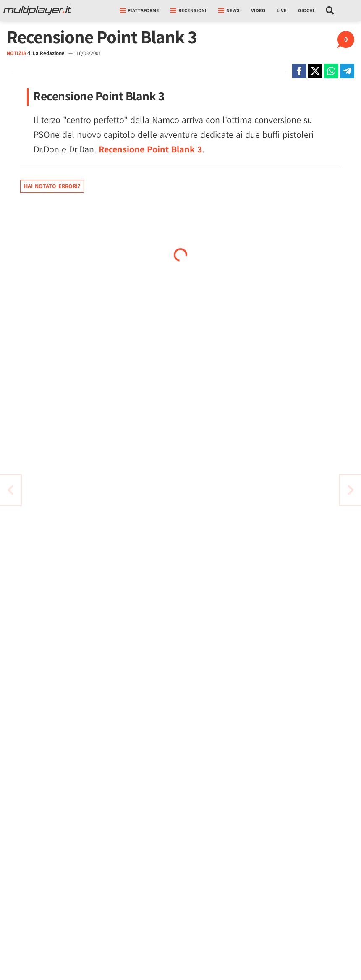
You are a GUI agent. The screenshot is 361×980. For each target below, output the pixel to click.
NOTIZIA (16, 53)
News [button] (229, 10)
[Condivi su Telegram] (347, 71)
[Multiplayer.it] (37, 10)
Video (258, 10)
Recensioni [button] (188, 10)
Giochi (306, 10)
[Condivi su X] (315, 71)
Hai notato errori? (52, 186)
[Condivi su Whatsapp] (331, 71)
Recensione (150, 149)
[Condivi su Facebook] (299, 71)
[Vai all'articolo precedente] (351, 490)
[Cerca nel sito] (330, 10)
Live (282, 10)
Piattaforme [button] (139, 10)
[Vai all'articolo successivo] (10, 490)
